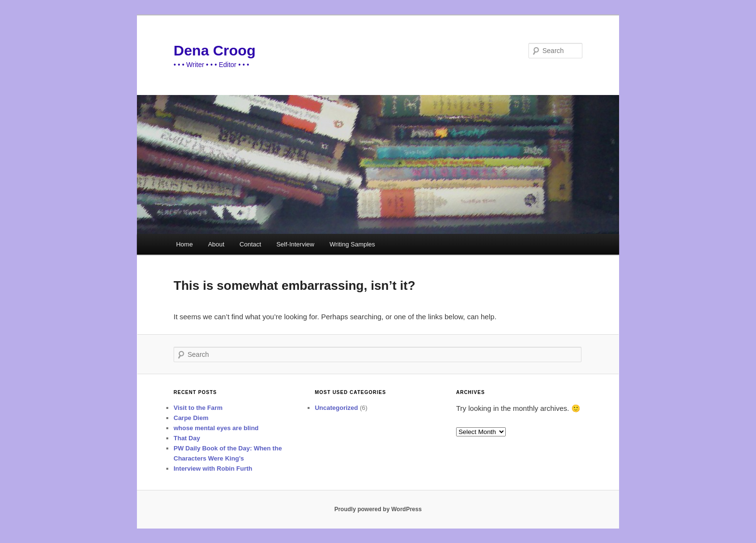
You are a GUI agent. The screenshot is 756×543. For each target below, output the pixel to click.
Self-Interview (295, 244)
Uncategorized (337, 408)
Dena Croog (215, 50)
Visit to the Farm (198, 408)
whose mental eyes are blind (216, 428)
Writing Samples (352, 244)
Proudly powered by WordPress (378, 509)
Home (184, 244)
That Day (187, 438)
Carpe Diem (191, 418)
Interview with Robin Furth (213, 468)
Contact (250, 244)
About (216, 244)
